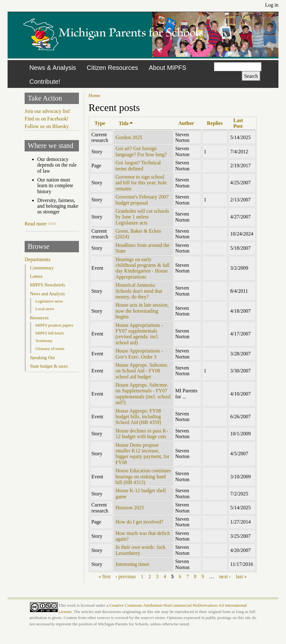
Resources (39, 318)
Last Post (238, 123)
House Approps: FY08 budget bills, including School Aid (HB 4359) (138, 417)
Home (95, 95)
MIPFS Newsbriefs (48, 285)
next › (225, 577)
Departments (38, 259)
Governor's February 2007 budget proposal (142, 200)
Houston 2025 (130, 508)
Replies (215, 123)
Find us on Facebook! (47, 119)
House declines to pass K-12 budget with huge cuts (142, 434)
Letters (36, 276)
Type (100, 123)
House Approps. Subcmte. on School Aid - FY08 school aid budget (142, 371)
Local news (45, 309)
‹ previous (126, 577)
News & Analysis (53, 68)
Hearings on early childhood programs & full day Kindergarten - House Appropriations (143, 268)
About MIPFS (167, 68)
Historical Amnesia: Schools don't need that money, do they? (139, 291)
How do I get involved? (139, 522)
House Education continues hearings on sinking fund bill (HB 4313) (143, 476)
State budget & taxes (49, 366)
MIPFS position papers (54, 325)
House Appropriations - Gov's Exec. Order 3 (139, 354)
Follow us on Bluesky (47, 126)
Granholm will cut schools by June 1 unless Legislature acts (142, 217)
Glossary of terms (50, 349)
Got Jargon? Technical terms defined (138, 166)
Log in (272, 5)
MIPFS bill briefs (50, 333)
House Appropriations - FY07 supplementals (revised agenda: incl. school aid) (139, 334)
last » (241, 577)
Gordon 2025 (129, 137)
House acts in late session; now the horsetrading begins (142, 311)
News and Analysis (47, 294)
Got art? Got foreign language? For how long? (141, 151)
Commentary (42, 268)
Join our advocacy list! (48, 111)
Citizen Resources (112, 68)
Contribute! (45, 82)
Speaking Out (42, 358)
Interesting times (132, 564)
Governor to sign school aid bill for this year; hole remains (141, 183)
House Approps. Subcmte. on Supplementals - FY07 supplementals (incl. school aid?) (143, 394)
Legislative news (49, 301)
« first (104, 577)
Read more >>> (41, 224)
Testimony (44, 341)
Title (126, 123)
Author (186, 123)
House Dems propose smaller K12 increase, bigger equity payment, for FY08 (143, 454)
